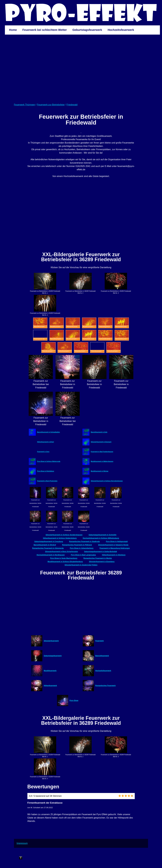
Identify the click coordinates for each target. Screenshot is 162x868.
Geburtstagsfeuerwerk (87, 30)
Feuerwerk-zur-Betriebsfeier (51, 105)
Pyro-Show (74, 701)
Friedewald (72, 105)
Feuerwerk (100, 641)
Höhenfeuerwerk (50, 686)
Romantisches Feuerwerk (105, 686)
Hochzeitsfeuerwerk (121, 30)
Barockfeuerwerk (102, 656)
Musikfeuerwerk (50, 671)
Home (13, 30)
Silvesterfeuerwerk (51, 641)
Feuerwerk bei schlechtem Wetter (45, 30)
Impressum (22, 843)
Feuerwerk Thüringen (25, 105)
